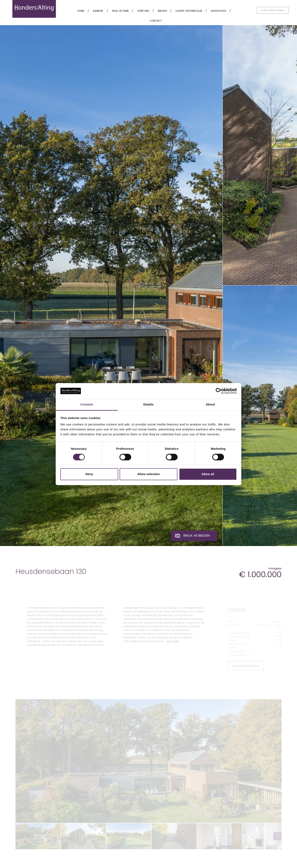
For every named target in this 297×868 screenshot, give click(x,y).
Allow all (208, 474)
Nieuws (162, 11)
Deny (89, 474)
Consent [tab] (87, 405)
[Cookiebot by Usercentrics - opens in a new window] (219, 391)
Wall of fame (120, 11)
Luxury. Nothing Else (189, 11)
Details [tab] (148, 405)
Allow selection (148, 474)
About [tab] (210, 405)
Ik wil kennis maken (273, 10)
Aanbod (98, 11)
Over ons (143, 11)
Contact (156, 21)
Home (81, 11)
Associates (219, 11)
